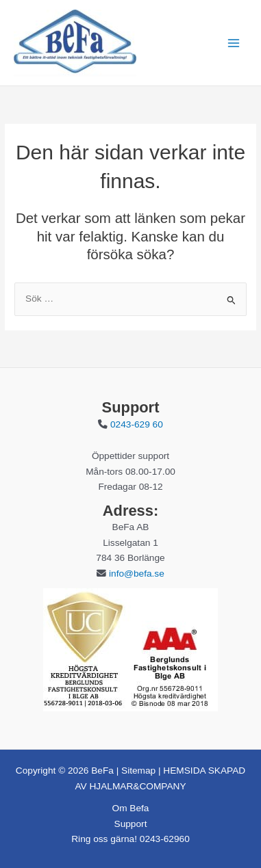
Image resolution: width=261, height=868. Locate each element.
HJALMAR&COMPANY (137, 786)
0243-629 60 (137, 424)
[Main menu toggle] (234, 43)
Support (131, 824)
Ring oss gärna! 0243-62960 (130, 839)
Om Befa (131, 808)
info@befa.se (137, 574)
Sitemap (138, 771)
